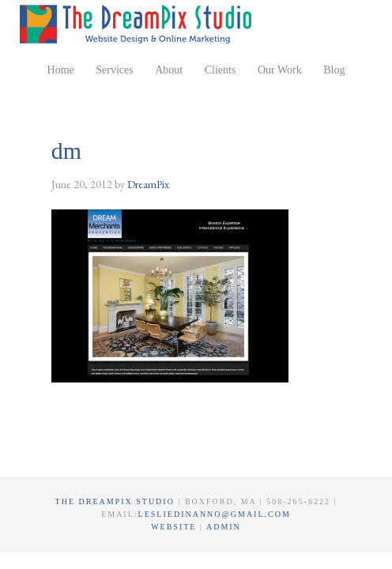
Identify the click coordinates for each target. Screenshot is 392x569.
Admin (224, 527)
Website (175, 527)
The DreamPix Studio (138, 24)
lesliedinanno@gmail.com (215, 514)
